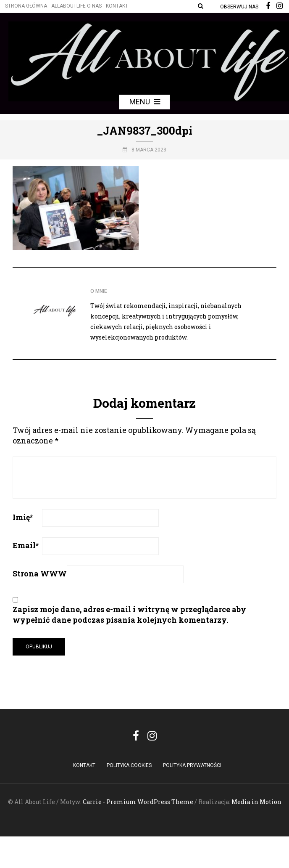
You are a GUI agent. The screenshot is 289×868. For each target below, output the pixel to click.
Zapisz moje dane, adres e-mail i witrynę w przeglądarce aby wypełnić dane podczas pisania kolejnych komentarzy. (129, 615)
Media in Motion (256, 802)
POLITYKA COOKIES (129, 765)
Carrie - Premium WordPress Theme (138, 802)
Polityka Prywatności (192, 765)
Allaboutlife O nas (76, 6)
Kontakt (117, 6)
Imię (23, 517)
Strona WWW (40, 573)
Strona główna (26, 6)
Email (26, 545)
